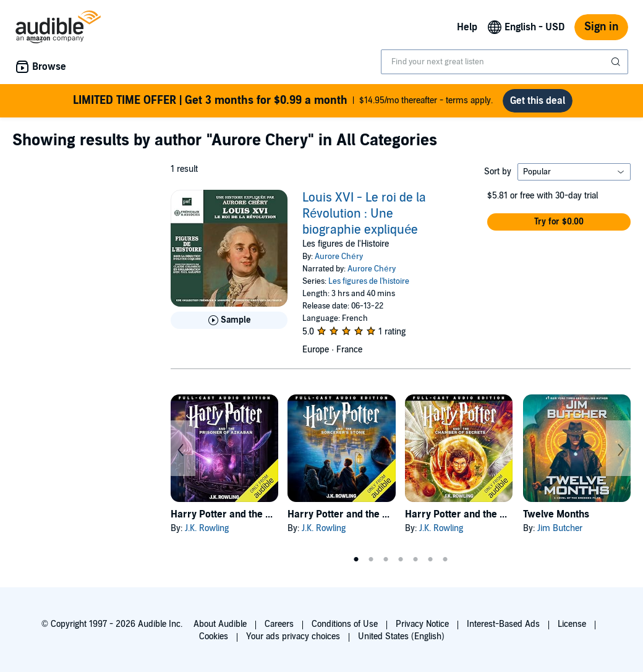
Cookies (214, 636)
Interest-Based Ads (503, 624)
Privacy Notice (422, 624)
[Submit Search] (617, 62)
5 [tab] (415, 559)
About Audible (220, 624)
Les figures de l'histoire (369, 281)
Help (467, 27)
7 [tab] (445, 559)
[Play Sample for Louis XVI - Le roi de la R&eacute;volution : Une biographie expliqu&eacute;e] (229, 320)
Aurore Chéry (339, 257)
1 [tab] (356, 559)
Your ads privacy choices (293, 636)
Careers (279, 624)
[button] (559, 222)
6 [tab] (430, 559)
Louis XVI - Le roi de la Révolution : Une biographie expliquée (364, 214)
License (572, 624)
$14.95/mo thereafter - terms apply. (283, 101)
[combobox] (505, 62)
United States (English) (401, 636)
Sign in (601, 27)
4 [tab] (401, 559)
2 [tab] (371, 559)
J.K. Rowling (207, 528)
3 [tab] (386, 559)
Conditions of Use (345, 624)
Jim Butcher (560, 528)
